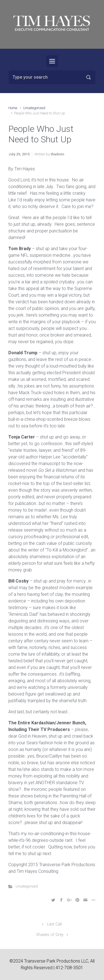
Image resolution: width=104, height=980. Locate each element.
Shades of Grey (50, 935)
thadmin (57, 154)
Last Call (54, 924)
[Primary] (52, 61)
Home (13, 108)
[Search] (52, 77)
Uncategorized (34, 108)
